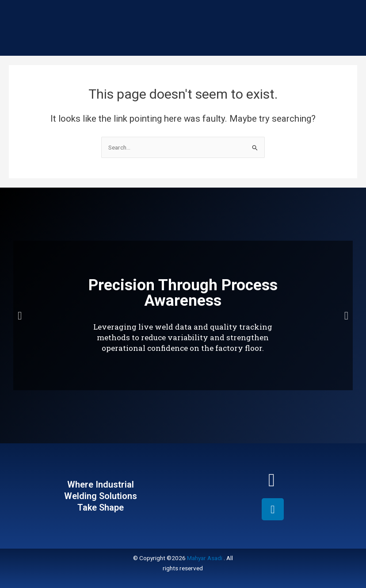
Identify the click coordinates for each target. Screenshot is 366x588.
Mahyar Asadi (205, 558)
